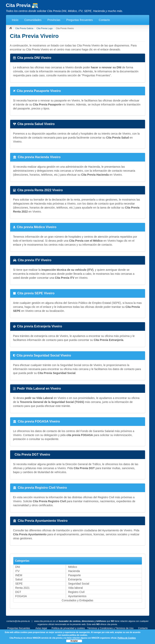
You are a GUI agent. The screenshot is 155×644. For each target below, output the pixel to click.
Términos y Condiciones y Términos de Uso (110, 628)
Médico (73, 567)
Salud (19, 579)
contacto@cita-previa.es (18, 621)
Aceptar (74, 641)
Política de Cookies (127, 638)
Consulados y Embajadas (77, 600)
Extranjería (75, 579)
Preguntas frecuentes (79, 20)
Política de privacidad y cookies (68, 628)
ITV (18, 571)
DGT (18, 592)
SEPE (19, 584)
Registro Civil (76, 592)
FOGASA (21, 596)
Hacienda (74, 571)
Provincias (54, 20)
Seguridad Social (79, 584)
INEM (19, 575)
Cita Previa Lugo (44, 28)
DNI (18, 567)
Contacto (104, 20)
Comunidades (33, 20)
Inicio (15, 20)
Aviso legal (41, 628)
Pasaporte (74, 575)
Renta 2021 (22, 588)
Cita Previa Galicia (24, 28)
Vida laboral (75, 588)
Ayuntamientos (77, 596)
